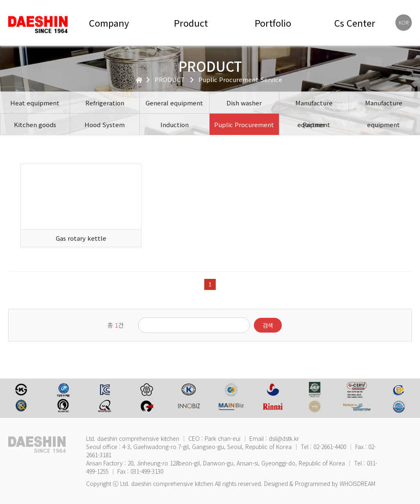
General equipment (174, 103)
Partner (314, 124)
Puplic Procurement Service (244, 128)
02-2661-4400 (330, 447)
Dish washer (244, 103)
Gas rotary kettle (81, 238)
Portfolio (273, 23)
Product (191, 23)
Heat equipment (35, 103)
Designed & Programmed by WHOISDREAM (320, 483)
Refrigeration (105, 103)
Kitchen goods (35, 124)
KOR (404, 22)
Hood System (105, 124)
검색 (268, 325)
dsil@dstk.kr (284, 438)
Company (109, 23)
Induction (175, 124)
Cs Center (355, 23)
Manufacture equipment (314, 106)
